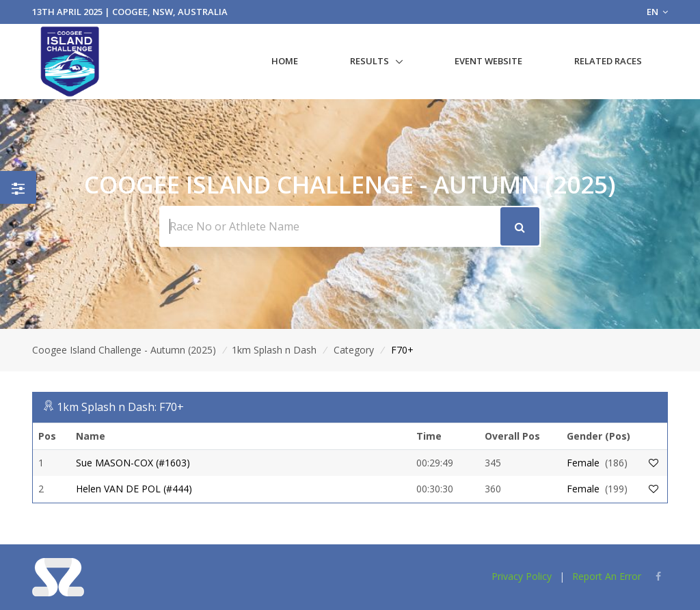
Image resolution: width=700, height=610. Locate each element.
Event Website (488, 61)
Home (285, 61)
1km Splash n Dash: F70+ (120, 407)
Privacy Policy (522, 576)
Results (369, 61)
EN (657, 12)
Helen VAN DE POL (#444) (134, 489)
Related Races (608, 61)
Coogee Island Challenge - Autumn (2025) (124, 350)
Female (583, 463)
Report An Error (607, 576)
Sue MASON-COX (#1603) (133, 463)
